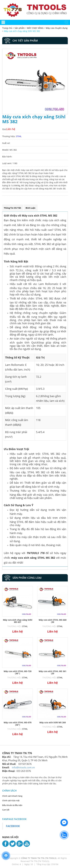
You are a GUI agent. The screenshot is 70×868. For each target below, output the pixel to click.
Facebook (13, 826)
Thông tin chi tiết (12, 208)
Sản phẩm (20, 28)
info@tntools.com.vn (23, 767)
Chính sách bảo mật (11, 800)
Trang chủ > (8, 28)
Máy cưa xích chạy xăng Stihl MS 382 (22, 31)
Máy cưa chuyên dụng (57, 28)
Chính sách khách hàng (12, 796)
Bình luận (31, 208)
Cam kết (6, 810)
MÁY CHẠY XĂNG (35, 28)
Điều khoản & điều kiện (12, 805)
